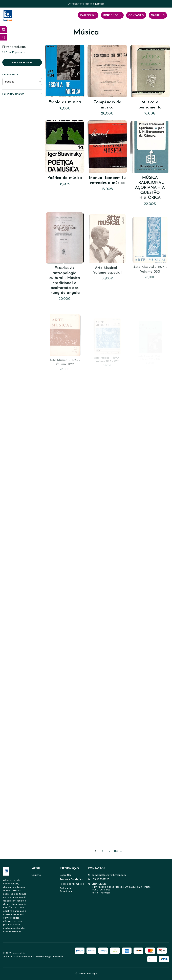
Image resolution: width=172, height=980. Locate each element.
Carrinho (36, 875)
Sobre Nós (66, 875)
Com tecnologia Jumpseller (49, 956)
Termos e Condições (71, 879)
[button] (88, 15)
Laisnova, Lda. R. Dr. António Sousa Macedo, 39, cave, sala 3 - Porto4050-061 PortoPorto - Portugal (119, 888)
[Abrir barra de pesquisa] (3, 37)
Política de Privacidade (66, 890)
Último (118, 851)
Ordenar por (10, 75)
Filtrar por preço (22, 94)
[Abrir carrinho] (3, 29)
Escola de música (65, 102)
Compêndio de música (107, 105)
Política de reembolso (72, 884)
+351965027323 (99, 879)
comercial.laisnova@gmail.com (107, 875)
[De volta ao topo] (86, 974)
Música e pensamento (150, 105)
